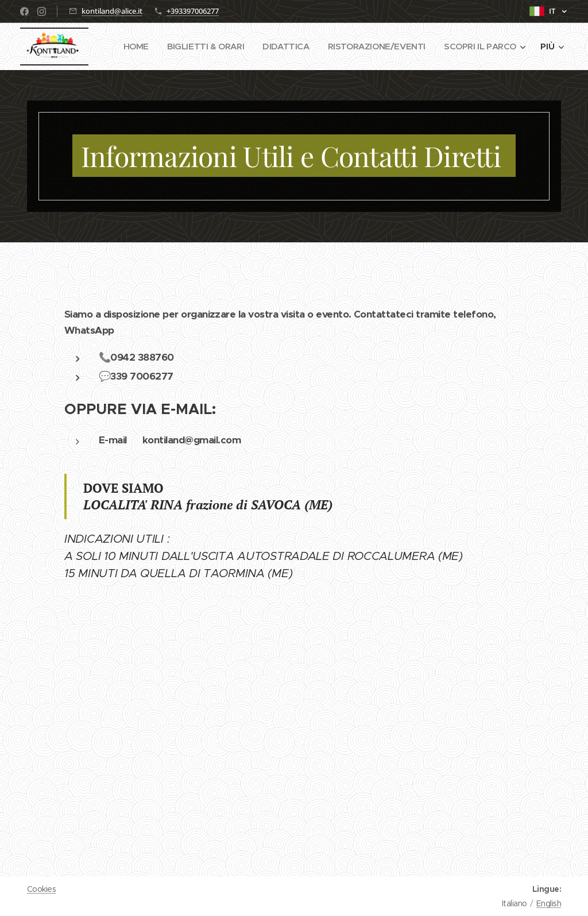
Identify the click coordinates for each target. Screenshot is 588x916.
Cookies (41, 889)
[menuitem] (225, 47)
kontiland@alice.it (112, 11)
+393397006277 (193, 11)
